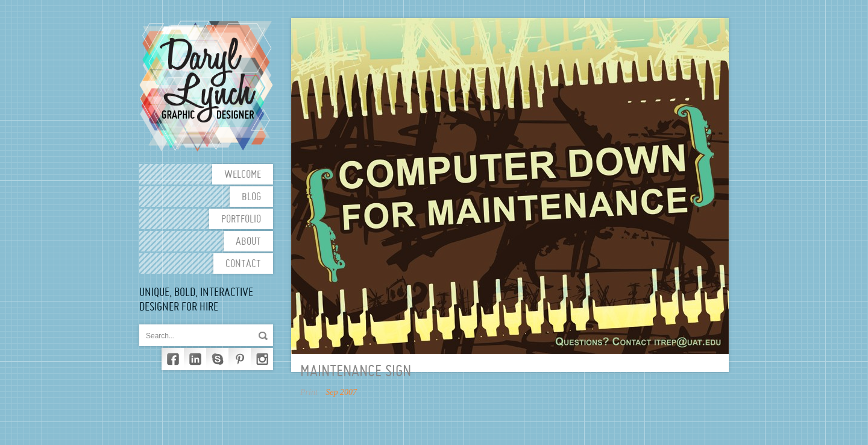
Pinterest (240, 359)
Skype (217, 359)
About (248, 242)
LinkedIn (195, 359)
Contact (243, 264)
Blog (251, 197)
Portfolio (241, 220)
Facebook (173, 359)
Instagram (262, 359)
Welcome (243, 175)
